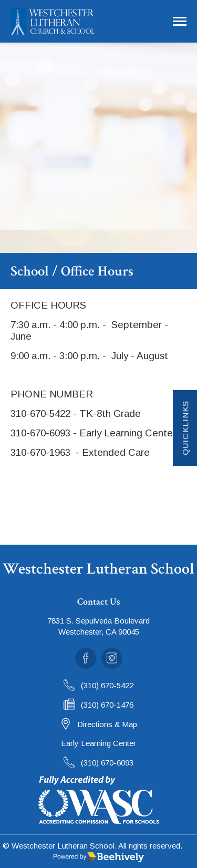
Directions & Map (107, 724)
